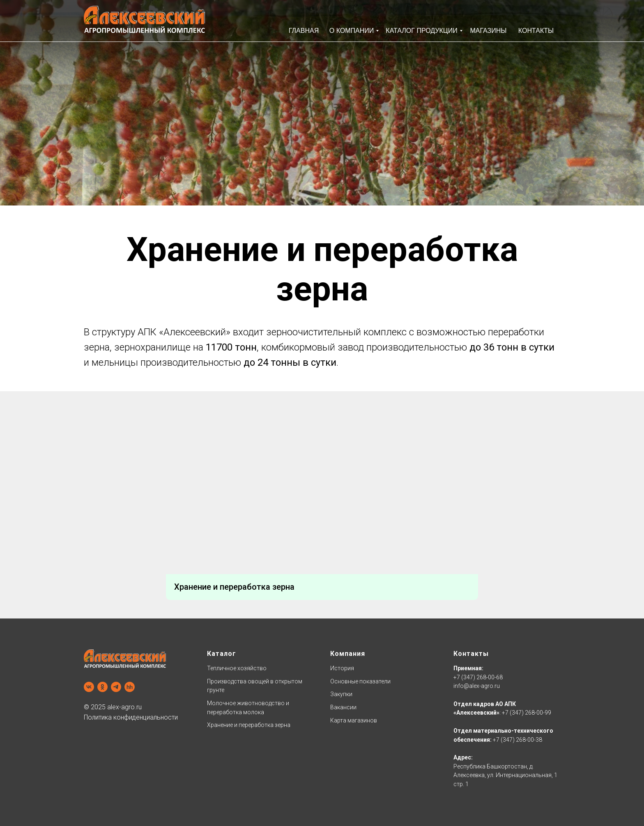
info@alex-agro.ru (477, 686)
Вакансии (343, 707)
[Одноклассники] (102, 687)
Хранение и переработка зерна (249, 725)
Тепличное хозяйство (237, 668)
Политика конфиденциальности (131, 717)
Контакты (471, 654)
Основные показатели (360, 681)
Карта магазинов (354, 720)
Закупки (341, 694)
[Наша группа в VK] (89, 687)
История (342, 668)
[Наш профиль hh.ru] (130, 687)
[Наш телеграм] (116, 687)
